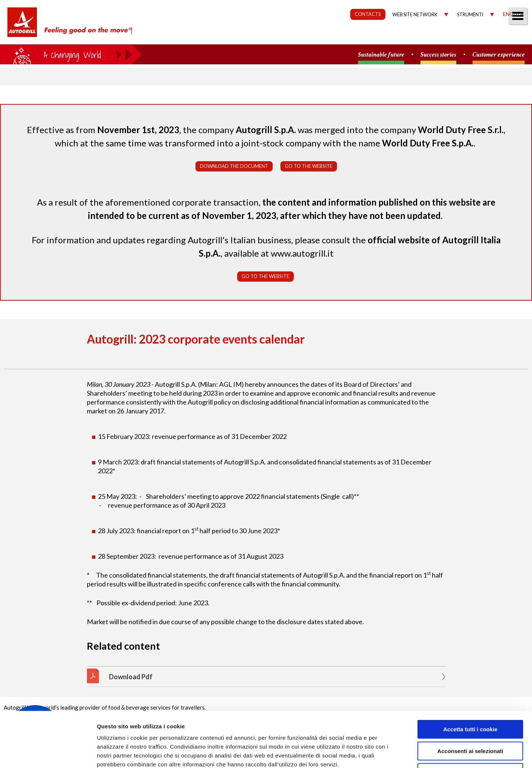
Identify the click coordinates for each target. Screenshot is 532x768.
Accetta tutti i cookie (470, 678)
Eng (508, 14)
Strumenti (470, 15)
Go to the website (309, 166)
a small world (71, 54)
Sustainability (337, 36)
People (514, 36)
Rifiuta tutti (470, 721)
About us (245, 36)
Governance (394, 36)
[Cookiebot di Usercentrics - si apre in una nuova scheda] (48, 754)
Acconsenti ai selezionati (470, 699)
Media (481, 36)
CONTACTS (368, 14)
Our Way (287, 36)
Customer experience (499, 55)
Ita (519, 14)
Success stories (438, 55)
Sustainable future (381, 55)
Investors (443, 36)
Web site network (415, 15)
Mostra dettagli (392, 753)
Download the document (234, 166)
